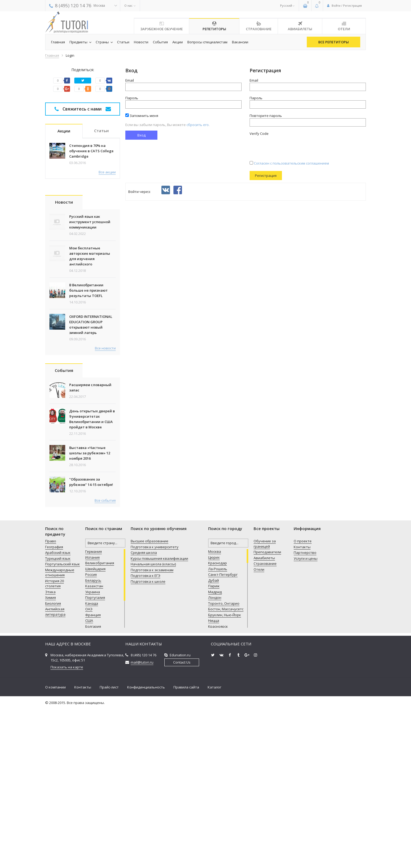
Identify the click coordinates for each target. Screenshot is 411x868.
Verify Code (259, 134)
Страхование (265, 723)
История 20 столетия (55, 743)
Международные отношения (60, 732)
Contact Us (182, 821)
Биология (53, 763)
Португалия (95, 757)
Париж (214, 745)
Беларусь (93, 740)
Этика (50, 751)
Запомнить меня (142, 116)
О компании (55, 847)
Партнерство (305, 712)
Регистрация (266, 176)
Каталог (214, 847)
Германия (94, 711)
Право (51, 701)
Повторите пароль (266, 116)
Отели (259, 729)
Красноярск (218, 786)
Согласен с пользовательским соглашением (289, 163)
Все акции (107, 172)
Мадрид (215, 751)
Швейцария (95, 728)
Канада (92, 763)
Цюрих (214, 717)
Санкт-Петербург (223, 734)
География (54, 706)
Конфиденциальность (146, 847)
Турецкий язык (58, 718)
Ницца (214, 780)
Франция (93, 774)
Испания (92, 717)
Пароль (132, 98)
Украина (93, 751)
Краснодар (218, 722)
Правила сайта (186, 847)
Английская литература (55, 771)
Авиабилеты (264, 717)
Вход (141, 135)
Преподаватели (267, 711)
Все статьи (106, 340)
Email (130, 80)
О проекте (303, 701)
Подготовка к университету (155, 706)
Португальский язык (63, 724)
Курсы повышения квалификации (159, 718)
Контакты (302, 706)
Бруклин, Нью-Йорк (225, 774)
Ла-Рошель (218, 728)
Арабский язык (58, 712)
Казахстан (94, 745)
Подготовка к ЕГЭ (146, 735)
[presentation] (290, 146)
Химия (51, 757)
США (89, 780)
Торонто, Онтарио (224, 763)
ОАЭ (89, 768)
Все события (105, 660)
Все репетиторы (334, 42)
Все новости (105, 508)
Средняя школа (144, 712)
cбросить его (198, 125)
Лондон (215, 757)
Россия (91, 734)
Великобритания (100, 722)
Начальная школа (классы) (153, 724)
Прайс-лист (109, 847)
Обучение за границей (265, 703)
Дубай (214, 740)
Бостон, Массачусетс (226, 768)
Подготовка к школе (148, 741)
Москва (215, 711)
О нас (128, 5)
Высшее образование (150, 701)
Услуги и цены (306, 718)
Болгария (93, 786)
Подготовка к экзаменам (152, 729)
